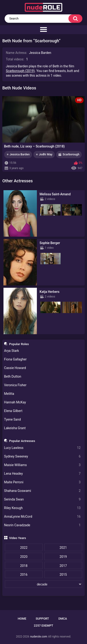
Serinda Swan (42, 499)
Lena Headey (42, 474)
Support (42, 619)
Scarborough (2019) (20, 71)
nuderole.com (39, 637)
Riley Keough (42, 508)
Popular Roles (19, 344)
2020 (24, 557)
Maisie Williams (42, 465)
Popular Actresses (22, 441)
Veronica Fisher (15, 385)
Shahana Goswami (42, 491)
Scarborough (71, 154)
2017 (63, 566)
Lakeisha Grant (15, 428)
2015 (63, 575)
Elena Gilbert (13, 411)
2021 (63, 548)
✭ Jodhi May (44, 154)
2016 (24, 575)
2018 (24, 566)
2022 (24, 548)
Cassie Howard (15, 368)
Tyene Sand (13, 419)
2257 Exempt (43, 626)
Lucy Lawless (42, 448)
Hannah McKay (15, 402)
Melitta (9, 394)
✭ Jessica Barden (18, 154)
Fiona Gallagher (15, 359)
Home (22, 619)
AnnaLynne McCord (42, 517)
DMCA (63, 619)
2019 (63, 557)
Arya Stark (12, 351)
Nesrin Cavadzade (42, 525)
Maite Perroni (42, 482)
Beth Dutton (13, 376)
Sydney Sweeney (42, 456)
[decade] (43, 584)
